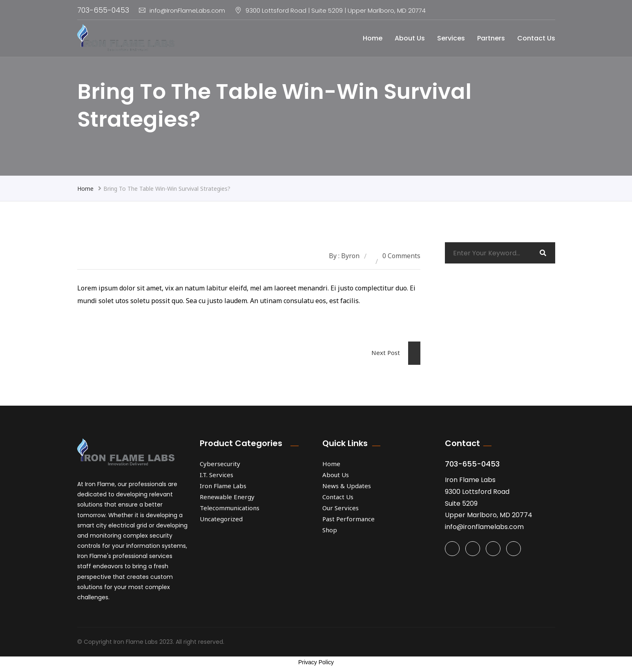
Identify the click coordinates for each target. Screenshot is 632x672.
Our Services (341, 508)
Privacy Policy (316, 662)
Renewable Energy (227, 497)
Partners (491, 38)
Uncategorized (221, 519)
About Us (410, 38)
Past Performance (348, 519)
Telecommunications (230, 508)
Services (451, 38)
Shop (330, 530)
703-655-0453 (103, 10)
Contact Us (536, 38)
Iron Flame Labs (223, 486)
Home (373, 38)
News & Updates (347, 486)
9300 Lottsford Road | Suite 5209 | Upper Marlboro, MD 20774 (336, 10)
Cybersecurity (220, 464)
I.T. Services (217, 475)
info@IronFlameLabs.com (182, 10)
